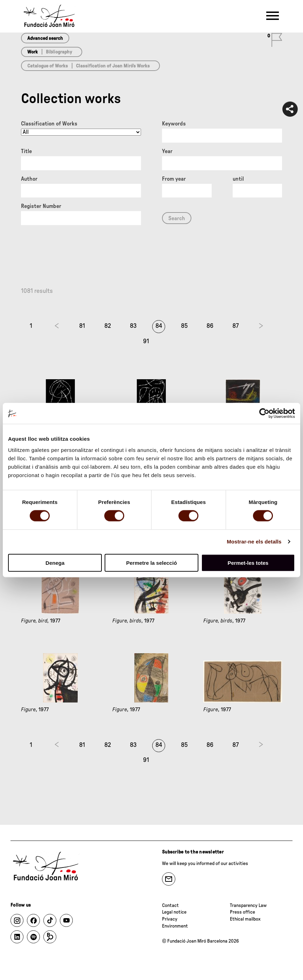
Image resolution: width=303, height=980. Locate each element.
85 (184, 326)
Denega (55, 563)
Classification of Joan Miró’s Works (113, 66)
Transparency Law (248, 906)
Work (33, 52)
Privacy (170, 919)
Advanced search (45, 38)
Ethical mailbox (245, 919)
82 (108, 326)
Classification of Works (49, 124)
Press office (242, 912)
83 (133, 326)
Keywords (174, 124)
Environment (175, 926)
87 (235, 326)
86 (210, 326)
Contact (170, 906)
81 (82, 326)
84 (159, 326)
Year (167, 151)
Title (26, 151)
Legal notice (174, 912)
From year (174, 179)
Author (29, 179)
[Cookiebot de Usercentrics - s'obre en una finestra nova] (264, 413)
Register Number (41, 206)
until (238, 179)
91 (146, 341)
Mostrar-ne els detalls (254, 542)
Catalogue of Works (48, 66)
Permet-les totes (248, 563)
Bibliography (59, 52)
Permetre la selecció (151, 563)
